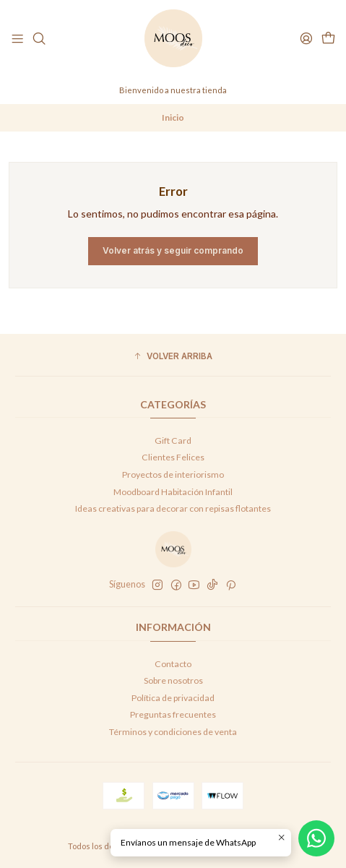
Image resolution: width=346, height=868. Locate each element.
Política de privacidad (173, 698)
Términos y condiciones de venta (173, 732)
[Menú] (18, 39)
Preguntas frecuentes (173, 714)
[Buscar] (39, 39)
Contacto (173, 664)
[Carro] (328, 39)
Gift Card (173, 441)
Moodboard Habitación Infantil (173, 492)
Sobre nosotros (173, 680)
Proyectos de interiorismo (173, 474)
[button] (173, 357)
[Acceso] (306, 39)
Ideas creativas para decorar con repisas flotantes (173, 508)
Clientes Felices (173, 457)
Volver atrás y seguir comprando (173, 250)
